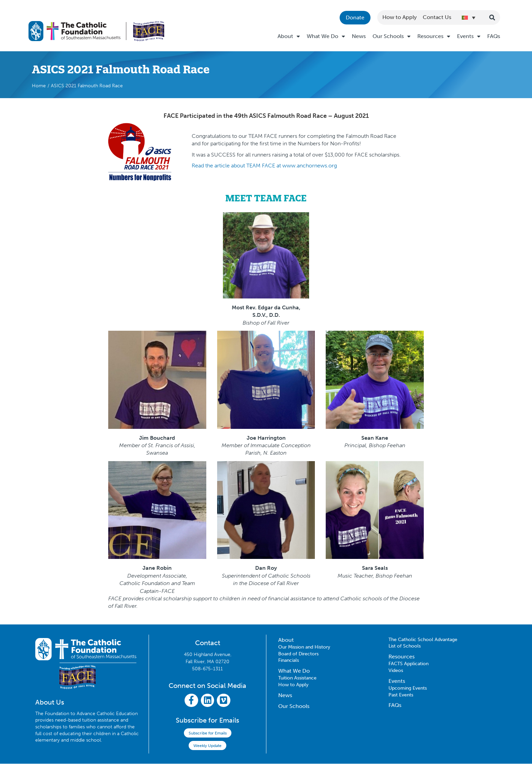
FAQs (494, 36)
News (359, 36)
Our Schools (392, 36)
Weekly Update (207, 746)
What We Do (326, 36)
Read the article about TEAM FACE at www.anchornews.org (264, 166)
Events (469, 36)
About (289, 36)
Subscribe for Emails (208, 733)
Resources (434, 36)
